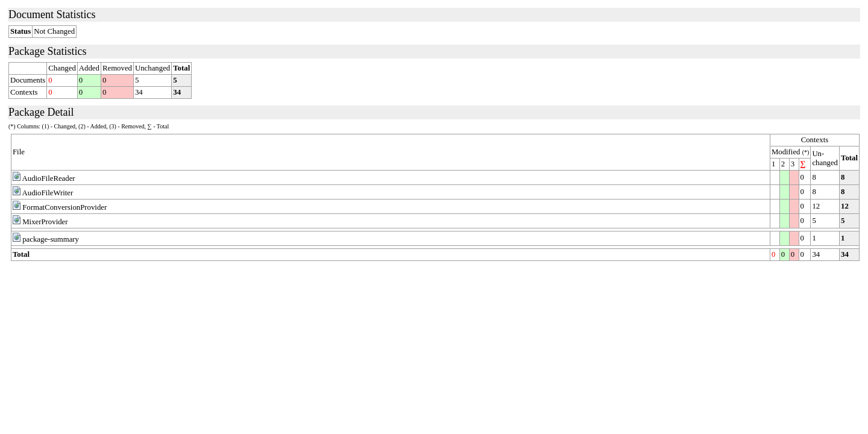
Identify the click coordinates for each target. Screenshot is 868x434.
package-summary (51, 239)
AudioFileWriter (48, 193)
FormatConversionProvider (64, 207)
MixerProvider (45, 222)
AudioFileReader (49, 178)
